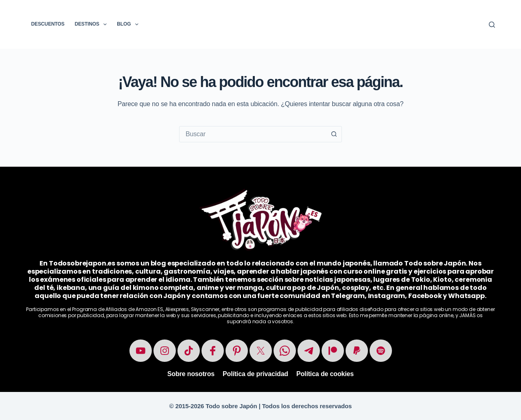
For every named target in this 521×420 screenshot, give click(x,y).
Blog (129, 24)
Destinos (92, 24)
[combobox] (253, 134)
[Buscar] (492, 25)
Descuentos (48, 24)
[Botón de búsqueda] (334, 134)
